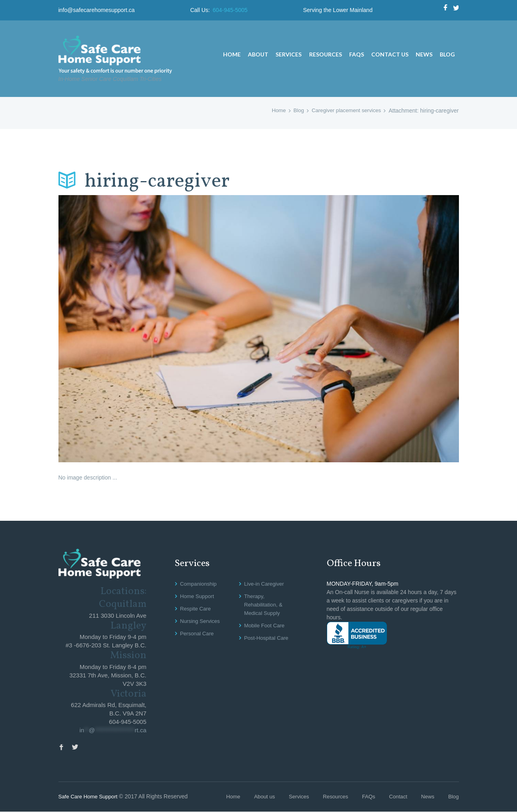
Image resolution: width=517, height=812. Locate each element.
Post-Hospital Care (268, 638)
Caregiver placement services (344, 111)
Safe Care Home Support (90, 797)
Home (273, 111)
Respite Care (197, 608)
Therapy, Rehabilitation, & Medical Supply (265, 604)
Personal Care (198, 633)
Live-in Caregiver (266, 584)
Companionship (200, 584)
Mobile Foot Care (266, 625)
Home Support (198, 596)
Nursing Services (201, 621)
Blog (294, 111)
